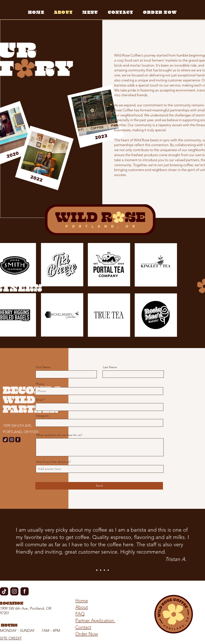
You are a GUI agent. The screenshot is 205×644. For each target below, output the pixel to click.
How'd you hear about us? (53, 462)
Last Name (110, 367)
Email (39, 400)
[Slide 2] (101, 570)
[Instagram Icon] (12, 440)
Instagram (42, 416)
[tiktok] (5, 440)
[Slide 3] (104, 570)
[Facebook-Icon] (18, 440)
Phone (40, 384)
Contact (83, 627)
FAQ (80, 614)
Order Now (87, 634)
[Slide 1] (97, 570)
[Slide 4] (108, 570)
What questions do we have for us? (59, 435)
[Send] (99, 486)
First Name (43, 367)
